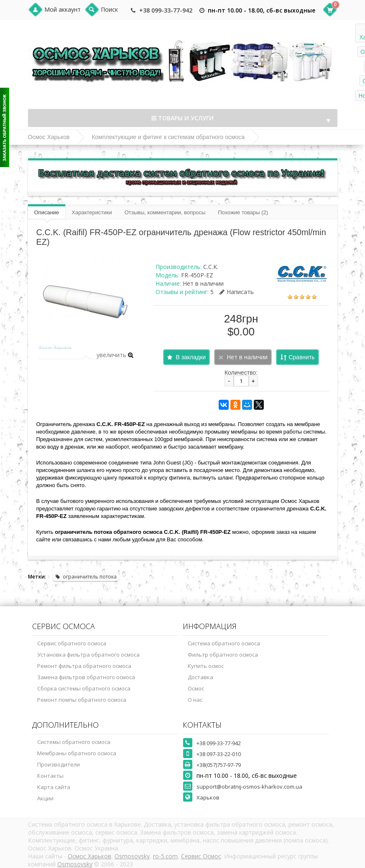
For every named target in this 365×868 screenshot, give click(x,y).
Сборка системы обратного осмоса (84, 688)
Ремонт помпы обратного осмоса (82, 700)
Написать (237, 292)
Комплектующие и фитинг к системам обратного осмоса (168, 137)
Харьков (208, 797)
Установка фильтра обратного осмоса (88, 655)
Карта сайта (54, 787)
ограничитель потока (86, 577)
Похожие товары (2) (243, 212)
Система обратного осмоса (224, 643)
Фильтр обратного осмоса (223, 655)
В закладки (191, 357)
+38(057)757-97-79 (219, 765)
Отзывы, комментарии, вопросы (165, 212)
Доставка (200, 677)
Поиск (109, 9)
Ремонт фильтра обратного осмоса (84, 666)
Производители (59, 764)
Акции (45, 798)
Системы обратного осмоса (74, 742)
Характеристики (92, 212)
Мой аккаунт (63, 9)
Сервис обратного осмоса (72, 643)
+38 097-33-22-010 (219, 754)
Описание (47, 212)
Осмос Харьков (49, 137)
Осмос (196, 688)
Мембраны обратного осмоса (77, 753)
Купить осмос (206, 666)
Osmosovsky (132, 856)
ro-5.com (165, 856)
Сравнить (301, 357)
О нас (195, 700)
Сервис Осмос (201, 856)
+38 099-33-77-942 (166, 10)
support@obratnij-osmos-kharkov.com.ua (249, 787)
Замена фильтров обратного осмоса (86, 677)
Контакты (50, 776)
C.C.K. (211, 267)
